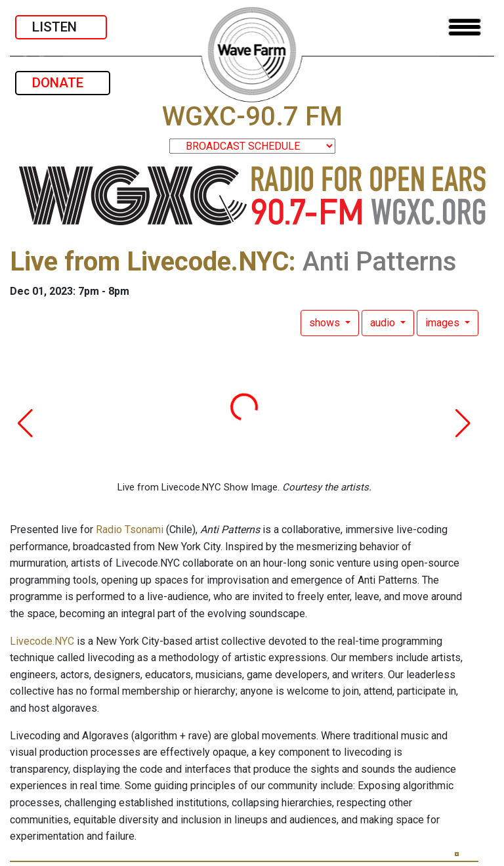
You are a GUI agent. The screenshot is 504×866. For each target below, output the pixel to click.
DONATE (63, 83)
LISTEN (61, 27)
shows (326, 323)
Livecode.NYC (42, 641)
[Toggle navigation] (465, 27)
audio (384, 323)
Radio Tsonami (130, 530)
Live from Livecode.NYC (149, 262)
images (444, 323)
